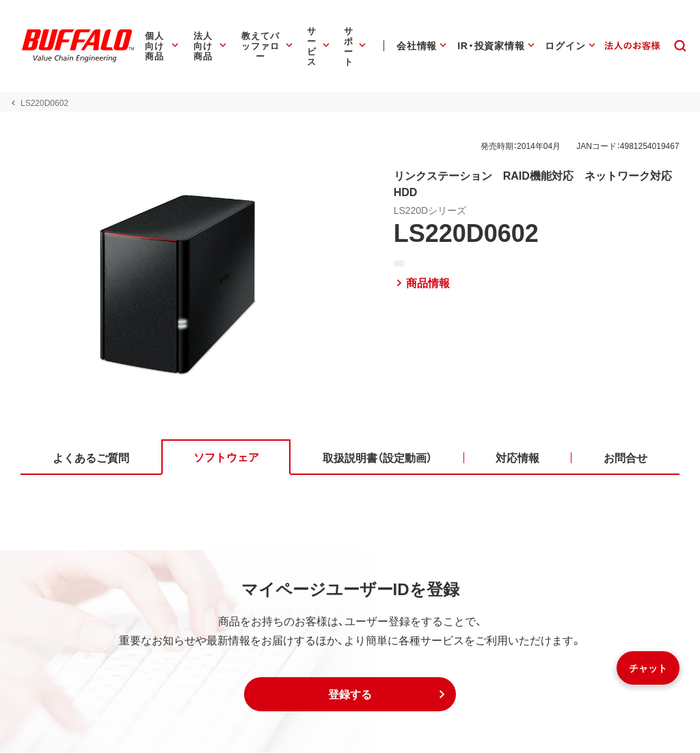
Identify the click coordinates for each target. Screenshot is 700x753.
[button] (350, 695)
